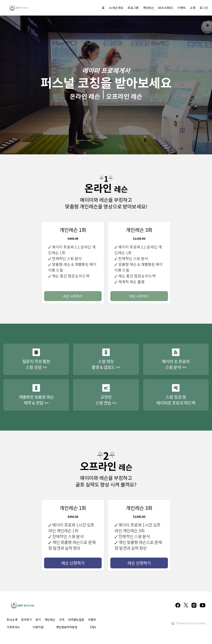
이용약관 (38, 627)
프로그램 (133, 8)
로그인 (204, 8)
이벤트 (182, 8)
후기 (38, 620)
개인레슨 (148, 8)
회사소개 (12, 620)
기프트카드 (13, 627)
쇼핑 (193, 8)
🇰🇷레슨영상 (116, 8)
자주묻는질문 (76, 620)
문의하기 (26, 620)
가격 (62, 620)
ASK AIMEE (166, 8)
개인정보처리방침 (67, 627)
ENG (93, 627)
